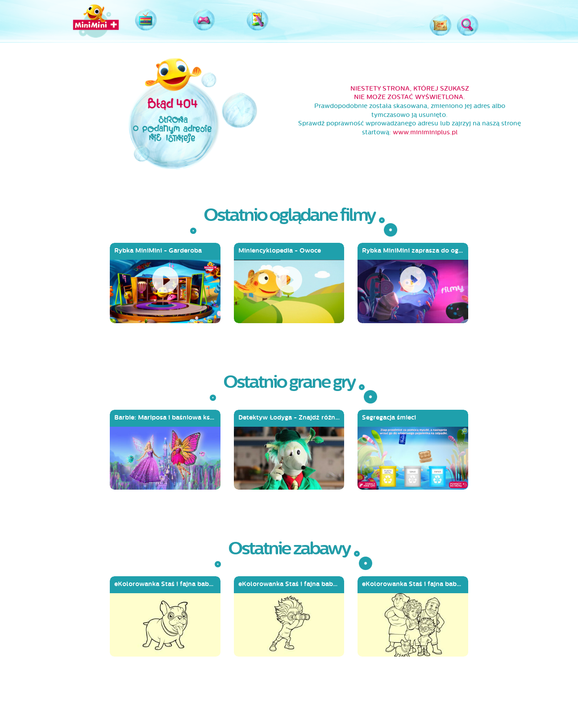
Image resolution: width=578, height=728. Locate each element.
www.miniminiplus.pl (425, 132)
